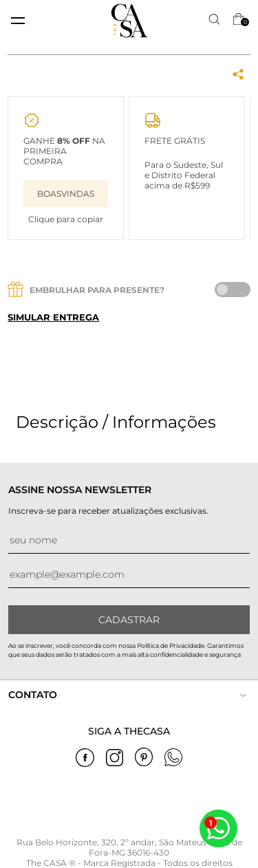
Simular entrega (53, 317)
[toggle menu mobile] (18, 21)
